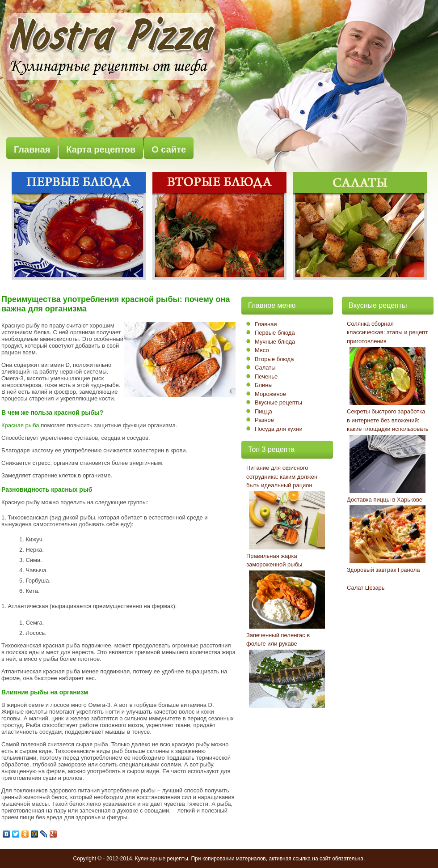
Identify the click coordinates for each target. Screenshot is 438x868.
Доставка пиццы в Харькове (385, 500)
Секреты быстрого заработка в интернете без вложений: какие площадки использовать (388, 420)
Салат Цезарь (366, 588)
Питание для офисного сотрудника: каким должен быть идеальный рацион (282, 477)
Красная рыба (20, 425)
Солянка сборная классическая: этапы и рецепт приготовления (387, 332)
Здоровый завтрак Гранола (383, 570)
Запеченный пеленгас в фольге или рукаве (278, 640)
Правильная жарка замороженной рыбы (274, 560)
